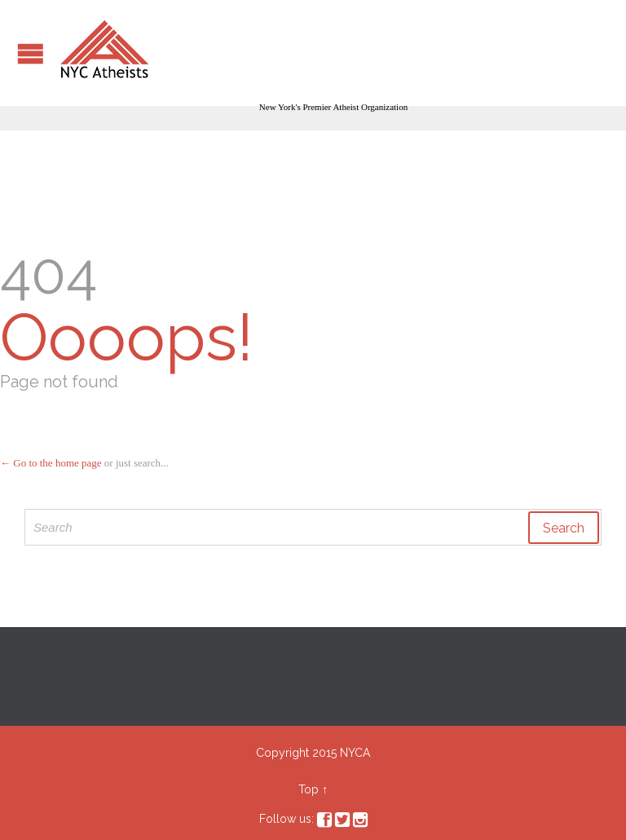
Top (309, 789)
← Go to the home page (51, 463)
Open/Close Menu (31, 53)
